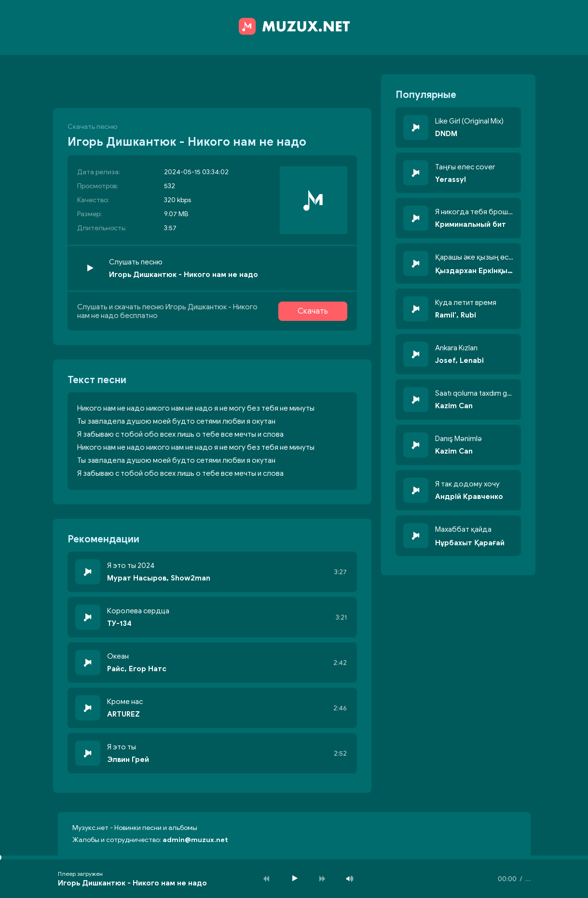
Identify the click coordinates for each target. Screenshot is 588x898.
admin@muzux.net (195, 840)
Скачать (313, 311)
